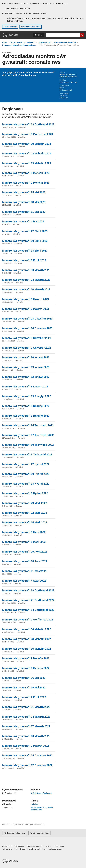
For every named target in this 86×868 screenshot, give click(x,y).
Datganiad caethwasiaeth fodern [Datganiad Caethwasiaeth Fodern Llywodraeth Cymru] (33, 849)
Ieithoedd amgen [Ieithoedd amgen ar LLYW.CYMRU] (55, 849)
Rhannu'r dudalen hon (16, 833)
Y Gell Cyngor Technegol (68, 82)
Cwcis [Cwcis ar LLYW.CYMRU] (49, 846)
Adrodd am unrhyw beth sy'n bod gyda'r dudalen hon (23, 824)
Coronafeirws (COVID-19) (65, 42)
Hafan (5, 42)
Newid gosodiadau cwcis (31, 27)
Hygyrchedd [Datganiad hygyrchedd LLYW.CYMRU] (19, 846)
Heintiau (63, 74)
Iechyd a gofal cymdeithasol (22, 42)
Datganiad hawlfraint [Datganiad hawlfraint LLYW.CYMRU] (35, 846)
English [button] (38, 35)
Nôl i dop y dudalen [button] (41, 833)
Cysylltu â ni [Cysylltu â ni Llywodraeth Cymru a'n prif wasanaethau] (7, 846)
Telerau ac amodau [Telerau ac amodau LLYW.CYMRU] (10, 849)
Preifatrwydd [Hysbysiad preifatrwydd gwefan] (59, 846)
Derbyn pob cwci (10, 27)
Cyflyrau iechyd (44, 42)
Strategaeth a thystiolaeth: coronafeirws (19, 45)
